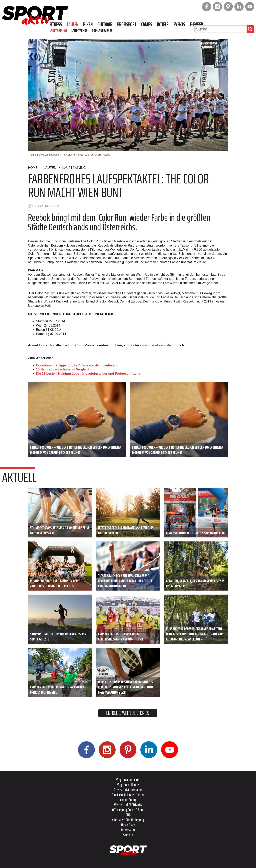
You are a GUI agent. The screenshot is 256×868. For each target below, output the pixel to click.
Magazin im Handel (128, 785)
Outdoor (105, 24)
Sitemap (128, 835)
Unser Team (128, 825)
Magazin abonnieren (128, 780)
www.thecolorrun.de (155, 345)
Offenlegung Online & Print (128, 810)
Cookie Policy (128, 800)
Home (33, 168)
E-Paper (197, 24)
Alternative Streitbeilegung (128, 820)
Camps (147, 24)
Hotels (163, 24)
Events (179, 24)
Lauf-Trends (79, 30)
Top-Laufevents (102, 30)
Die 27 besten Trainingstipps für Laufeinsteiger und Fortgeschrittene (88, 374)
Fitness (56, 24)
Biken (88, 24)
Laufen (73, 24)
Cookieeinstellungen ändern (128, 795)
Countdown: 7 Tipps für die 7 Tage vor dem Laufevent (77, 365)
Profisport (127, 24)
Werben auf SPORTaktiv (128, 805)
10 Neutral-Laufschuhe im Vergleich (63, 369)
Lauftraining (58, 30)
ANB (128, 815)
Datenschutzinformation (128, 790)
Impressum (128, 830)
